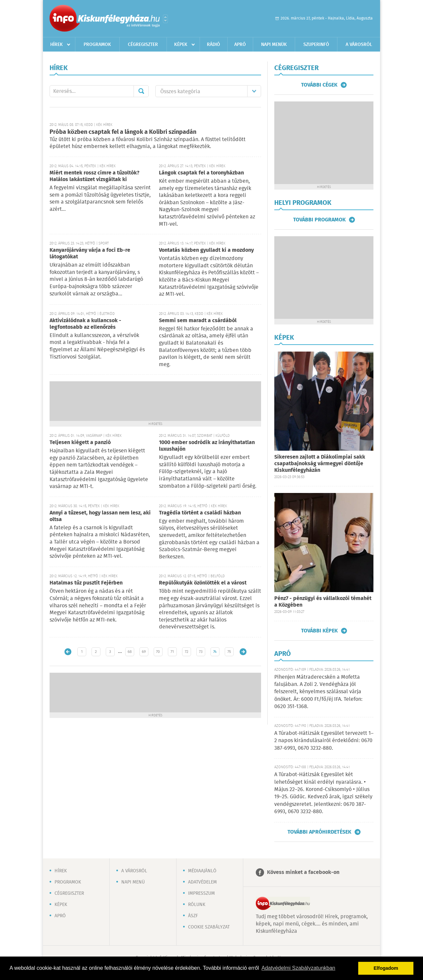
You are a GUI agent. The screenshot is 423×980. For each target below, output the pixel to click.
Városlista (165, 19)
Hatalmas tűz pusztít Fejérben (86, 583)
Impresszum (201, 893)
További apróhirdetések (319, 832)
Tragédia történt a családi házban (200, 513)
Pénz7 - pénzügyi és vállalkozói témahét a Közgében (323, 602)
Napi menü (133, 882)
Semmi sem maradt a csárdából (198, 321)
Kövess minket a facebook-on (303, 872)
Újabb (68, 652)
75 (229, 652)
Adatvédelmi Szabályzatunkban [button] (298, 968)
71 (172, 652)
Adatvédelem (202, 882)
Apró (240, 45)
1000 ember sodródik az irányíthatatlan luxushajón (207, 446)
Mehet (141, 91)
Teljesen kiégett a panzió (80, 443)
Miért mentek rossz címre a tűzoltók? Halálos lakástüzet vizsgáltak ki (95, 176)
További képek (319, 631)
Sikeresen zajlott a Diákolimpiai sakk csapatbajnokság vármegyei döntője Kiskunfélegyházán (320, 464)
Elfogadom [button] (386, 968)
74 (215, 652)
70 (158, 652)
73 (201, 652)
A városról (359, 45)
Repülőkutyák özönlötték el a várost (203, 583)
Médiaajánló (202, 871)
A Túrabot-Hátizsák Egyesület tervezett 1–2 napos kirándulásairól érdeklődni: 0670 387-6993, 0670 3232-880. (324, 741)
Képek (181, 45)
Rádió (213, 45)
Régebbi (243, 652)
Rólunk (197, 905)
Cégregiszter (143, 45)
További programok (319, 220)
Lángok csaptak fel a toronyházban (201, 173)
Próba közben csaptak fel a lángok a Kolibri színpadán (123, 132)
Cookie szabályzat (209, 927)
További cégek (319, 85)
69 (144, 652)
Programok (97, 45)
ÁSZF (193, 916)
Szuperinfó (316, 45)
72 (187, 652)
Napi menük (274, 45)
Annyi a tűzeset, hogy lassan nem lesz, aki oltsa (100, 516)
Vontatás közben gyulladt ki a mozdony (206, 250)
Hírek (57, 45)
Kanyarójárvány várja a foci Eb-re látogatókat (90, 254)
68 (130, 652)
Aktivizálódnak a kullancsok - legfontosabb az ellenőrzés (85, 324)
